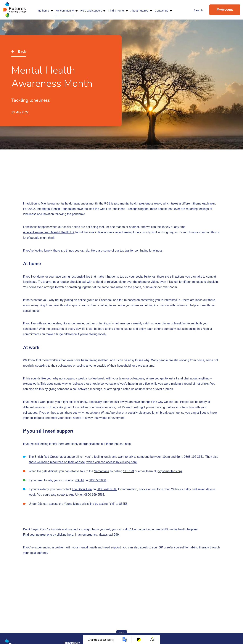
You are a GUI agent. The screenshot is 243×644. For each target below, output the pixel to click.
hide (121, 632)
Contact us (161, 11)
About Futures (139, 11)
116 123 (128, 471)
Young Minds (73, 504)
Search (198, 10)
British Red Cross (46, 457)
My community (65, 11)
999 (116, 535)
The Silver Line (82, 489)
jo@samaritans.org (169, 471)
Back (22, 51)
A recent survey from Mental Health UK (49, 232)
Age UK (74, 495)
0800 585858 (97, 480)
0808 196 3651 (194, 457)
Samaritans (102, 471)
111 (131, 529)
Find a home (116, 11)
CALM (80, 480)
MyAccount (225, 10)
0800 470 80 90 (107, 489)
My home (43, 11)
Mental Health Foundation (59, 209)
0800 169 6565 (94, 495)
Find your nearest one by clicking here (48, 535)
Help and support (91, 11)
